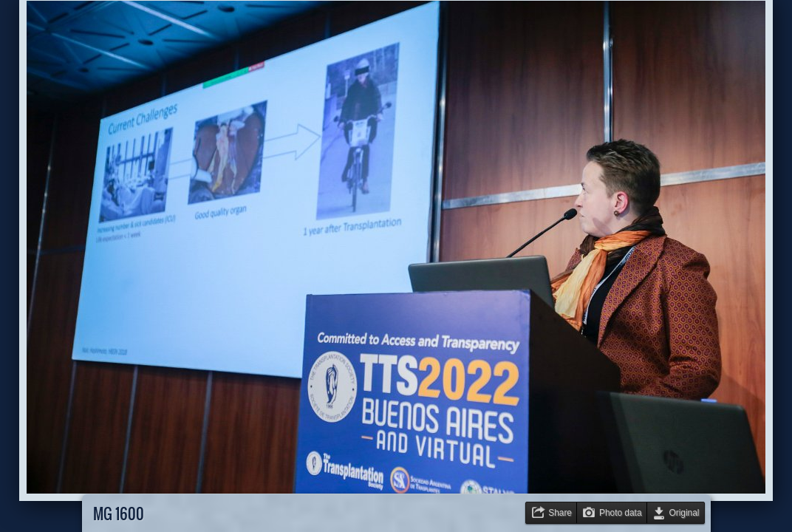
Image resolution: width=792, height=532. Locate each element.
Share (560, 513)
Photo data (621, 513)
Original (685, 513)
